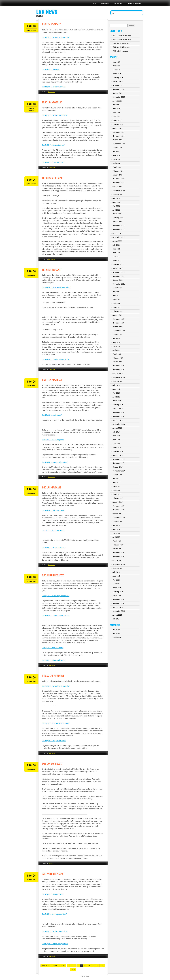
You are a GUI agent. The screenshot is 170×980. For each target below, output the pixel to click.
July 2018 (116, 432)
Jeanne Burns (32, 581)
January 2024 (118, 175)
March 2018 (117, 448)
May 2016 (116, 533)
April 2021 (116, 303)
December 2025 (118, 85)
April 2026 (116, 70)
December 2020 (118, 319)
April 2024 (116, 163)
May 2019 (116, 393)
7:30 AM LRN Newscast (53, 676)
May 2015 (116, 580)
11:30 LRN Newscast (52, 269)
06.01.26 (31, 26)
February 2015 (118, 592)
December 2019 (118, 366)
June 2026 (116, 62)
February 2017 (118, 498)
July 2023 (116, 198)
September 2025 (119, 97)
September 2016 (119, 518)
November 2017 (118, 463)
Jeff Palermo (32, 275)
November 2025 (118, 89)
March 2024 (117, 167)
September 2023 (119, 190)
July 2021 (116, 292)
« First (55, 966)
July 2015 (116, 572)
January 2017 (118, 502)
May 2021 (116, 300)
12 (93, 966)
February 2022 (118, 264)
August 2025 (117, 101)
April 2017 (116, 490)
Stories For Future (134, 3)
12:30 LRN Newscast (52, 102)
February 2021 (118, 311)
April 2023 (116, 210)
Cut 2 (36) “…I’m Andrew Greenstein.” (56, 686)
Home (94, 3)
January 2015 (118, 596)
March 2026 (117, 74)
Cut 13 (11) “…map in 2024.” (53, 894)
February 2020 (118, 358)
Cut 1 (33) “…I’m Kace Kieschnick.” (55, 931)
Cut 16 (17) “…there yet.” (51, 70)
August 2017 (117, 475)
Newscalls (116, 630)
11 (89, 966)
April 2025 (116, 116)
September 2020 (119, 331)
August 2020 (117, 335)
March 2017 (117, 494)
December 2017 (118, 459)
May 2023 (116, 206)
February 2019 (118, 405)
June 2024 (116, 155)
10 (85, 966)
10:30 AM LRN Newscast (122, 39)
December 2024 (118, 132)
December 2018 (118, 412)
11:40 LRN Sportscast (53, 178)
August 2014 (117, 615)
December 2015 (118, 553)
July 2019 (116, 385)
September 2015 (119, 564)
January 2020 (118, 362)
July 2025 (116, 105)
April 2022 (116, 257)
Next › (102, 966)
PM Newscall (119, 3)
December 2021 (118, 272)
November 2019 (118, 370)
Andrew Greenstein (31, 109)
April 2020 (116, 350)
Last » (73, 969)
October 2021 (118, 280)
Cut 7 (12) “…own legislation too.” (54, 914)
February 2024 (118, 171)
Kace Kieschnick (32, 30)
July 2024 (116, 152)
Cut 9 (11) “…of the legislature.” (54, 660)
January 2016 (118, 549)
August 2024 (117, 148)
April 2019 (116, 397)
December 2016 (118, 506)
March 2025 (117, 120)
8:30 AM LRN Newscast (53, 575)
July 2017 (116, 479)
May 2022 (116, 253)
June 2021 (116, 296)
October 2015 (118, 560)
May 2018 (116, 440)
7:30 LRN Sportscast (121, 51)
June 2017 (116, 483)
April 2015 (116, 584)
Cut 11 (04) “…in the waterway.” (54, 87)
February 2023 (118, 218)
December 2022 (118, 226)
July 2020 (116, 338)
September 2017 (119, 471)
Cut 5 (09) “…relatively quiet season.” (56, 596)
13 (97, 966)
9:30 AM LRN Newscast (122, 43)
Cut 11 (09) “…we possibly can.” (54, 741)
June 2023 (116, 202)
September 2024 (119, 144)
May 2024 (116, 159)
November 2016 (118, 510)
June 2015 (116, 576)
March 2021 (117, 307)
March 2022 (117, 261)
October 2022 (118, 233)
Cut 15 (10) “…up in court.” (52, 415)
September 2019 (119, 377)
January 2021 (118, 315)
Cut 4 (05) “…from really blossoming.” (56, 723)
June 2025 (116, 109)
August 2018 (117, 428)
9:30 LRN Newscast (51, 487)
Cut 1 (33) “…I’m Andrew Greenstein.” (56, 37)
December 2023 (118, 179)
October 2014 (118, 607)
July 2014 (116, 619)
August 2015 (117, 568)
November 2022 (118, 229)
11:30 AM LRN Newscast (122, 35)
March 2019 (117, 401)
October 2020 (118, 327)
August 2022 (117, 241)
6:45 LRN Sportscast (52, 764)
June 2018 (116, 436)
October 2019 (118, 374)
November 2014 (118, 603)
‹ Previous (62, 966)
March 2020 (117, 354)
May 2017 (116, 486)
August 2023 (117, 194)
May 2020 (116, 346)
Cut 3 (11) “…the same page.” (53, 440)
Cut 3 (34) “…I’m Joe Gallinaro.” (54, 548)
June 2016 (116, 529)
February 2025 (118, 124)
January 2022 (118, 268)
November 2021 (118, 276)
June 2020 (116, 342)
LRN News (47, 12)
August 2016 (117, 522)
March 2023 (117, 214)
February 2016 (118, 545)
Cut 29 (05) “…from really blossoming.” (56, 287)
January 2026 (118, 81)
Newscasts (51, 92)
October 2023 (118, 187)
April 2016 (116, 537)
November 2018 (118, 416)
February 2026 (118, 78)
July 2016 (116, 525)
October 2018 (118, 420)
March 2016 (117, 541)
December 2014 (118, 599)
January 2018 (118, 455)
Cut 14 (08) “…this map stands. (54, 510)
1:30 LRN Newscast (51, 24)
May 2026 (116, 66)
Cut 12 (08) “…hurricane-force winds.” (56, 359)
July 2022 (116, 245)
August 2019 (117, 381)
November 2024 (118, 136)
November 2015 (118, 557)
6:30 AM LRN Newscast (53, 874)
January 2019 (118, 409)
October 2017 (118, 467)
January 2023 (118, 222)
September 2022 (119, 237)
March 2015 (117, 588)
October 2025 (118, 93)
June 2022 (116, 249)
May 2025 (116, 113)
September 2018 (119, 424)
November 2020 (118, 323)
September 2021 (119, 284)
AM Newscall (105, 3)
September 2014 (119, 611)
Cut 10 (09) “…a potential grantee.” (55, 462)
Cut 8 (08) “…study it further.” (53, 648)
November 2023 (118, 183)
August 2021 (117, 288)
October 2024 (118, 140)
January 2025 (118, 128)
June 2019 (116, 389)
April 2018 (116, 444)
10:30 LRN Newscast (52, 380)
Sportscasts (52, 259)
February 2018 (118, 451)
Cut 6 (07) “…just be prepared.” (54, 530)
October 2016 (118, 514)
